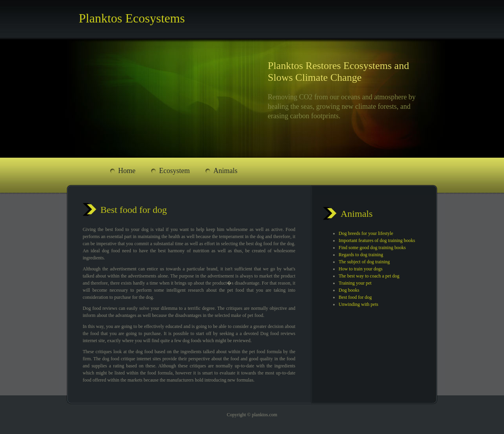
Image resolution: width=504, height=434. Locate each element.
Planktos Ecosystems (132, 18)
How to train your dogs (360, 269)
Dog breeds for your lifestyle (366, 233)
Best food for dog (355, 297)
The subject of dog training (364, 262)
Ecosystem (174, 171)
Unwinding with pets (359, 304)
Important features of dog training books (377, 240)
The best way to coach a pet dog (369, 276)
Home (127, 171)
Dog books (349, 290)
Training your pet (355, 283)
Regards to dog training (361, 255)
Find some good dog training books (372, 248)
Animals (225, 171)
